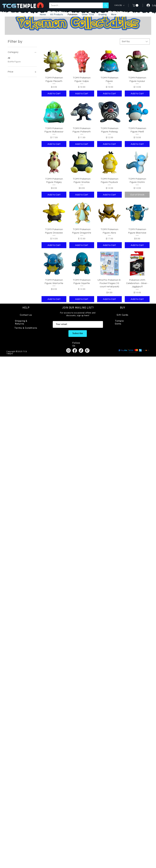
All (9, 58)
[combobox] (135, 42)
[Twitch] (87, 350)
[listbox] (119, 5)
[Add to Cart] (54, 94)
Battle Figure (14, 61)
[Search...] (74, 5)
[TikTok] (81, 350)
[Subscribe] (78, 334)
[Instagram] (68, 350)
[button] (88, 15)
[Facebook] (75, 350)
